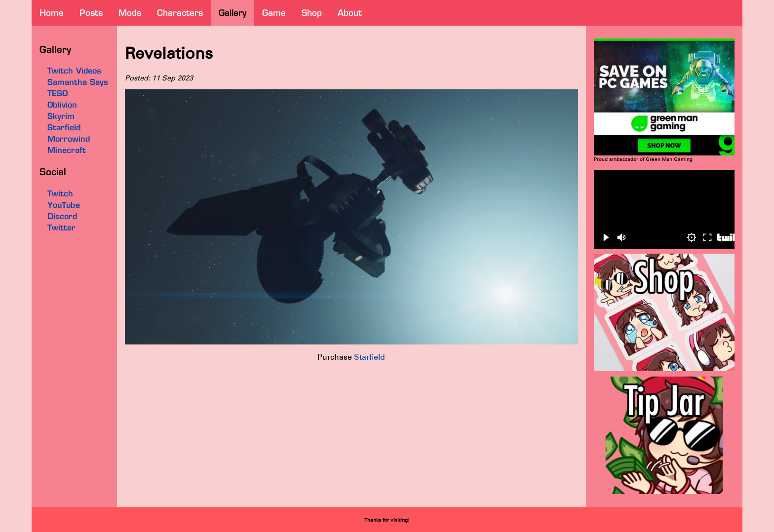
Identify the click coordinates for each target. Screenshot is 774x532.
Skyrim (61, 116)
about (350, 13)
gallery (232, 13)
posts (91, 13)
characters (180, 13)
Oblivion (62, 105)
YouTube (64, 205)
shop (312, 13)
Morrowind (69, 139)
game (274, 13)
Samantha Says (78, 82)
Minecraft (67, 150)
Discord (62, 216)
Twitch (60, 193)
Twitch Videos (74, 71)
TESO (58, 93)
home (52, 13)
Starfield (369, 357)
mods (130, 13)
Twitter (61, 228)
